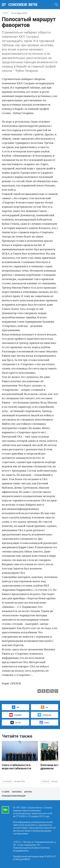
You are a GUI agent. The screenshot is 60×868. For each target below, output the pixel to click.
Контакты (17, 792)
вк (15, 707)
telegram (45, 715)
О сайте (6, 792)
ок (45, 707)
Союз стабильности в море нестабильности (16, 767)
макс (44, 723)
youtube (15, 715)
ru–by (16, 723)
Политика (7, 782)
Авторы (28, 792)
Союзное (45, 782)
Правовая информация (14, 796)
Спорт (5, 13)
